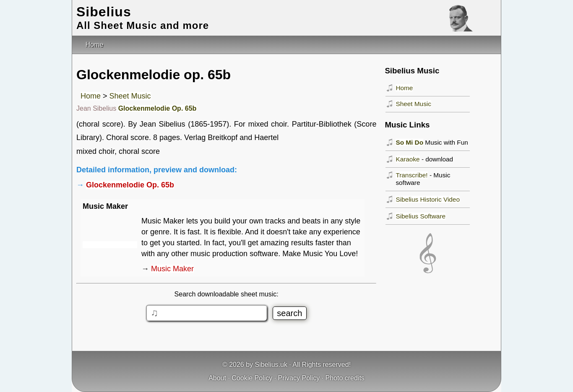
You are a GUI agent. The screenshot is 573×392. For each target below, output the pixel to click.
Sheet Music (130, 96)
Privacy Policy (299, 378)
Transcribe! (412, 175)
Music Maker (172, 269)
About (217, 378)
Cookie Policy (252, 378)
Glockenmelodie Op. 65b (158, 108)
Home (91, 96)
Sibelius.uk (271, 365)
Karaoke (408, 159)
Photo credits (345, 378)
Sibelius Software (421, 216)
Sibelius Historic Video (428, 199)
